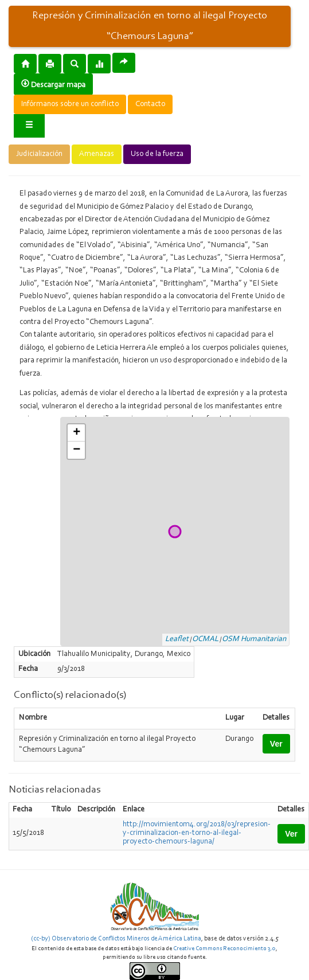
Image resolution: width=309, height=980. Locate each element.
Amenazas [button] (97, 154)
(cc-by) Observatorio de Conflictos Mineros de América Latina (116, 939)
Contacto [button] (150, 104)
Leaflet (177, 639)
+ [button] (77, 433)
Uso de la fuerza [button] (157, 154)
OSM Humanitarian (254, 639)
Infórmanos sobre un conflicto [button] (70, 104)
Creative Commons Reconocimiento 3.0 (224, 949)
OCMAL (205, 639)
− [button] (77, 450)
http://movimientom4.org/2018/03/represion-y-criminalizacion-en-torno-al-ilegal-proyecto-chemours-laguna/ (197, 833)
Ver (276, 744)
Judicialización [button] (39, 154)
